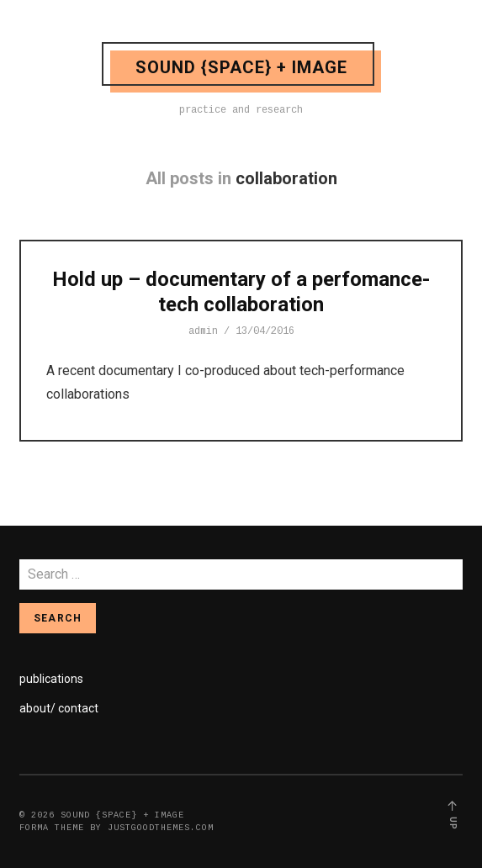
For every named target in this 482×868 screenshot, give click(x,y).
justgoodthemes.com (161, 828)
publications (51, 679)
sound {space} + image (241, 67)
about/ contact (59, 708)
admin (203, 331)
